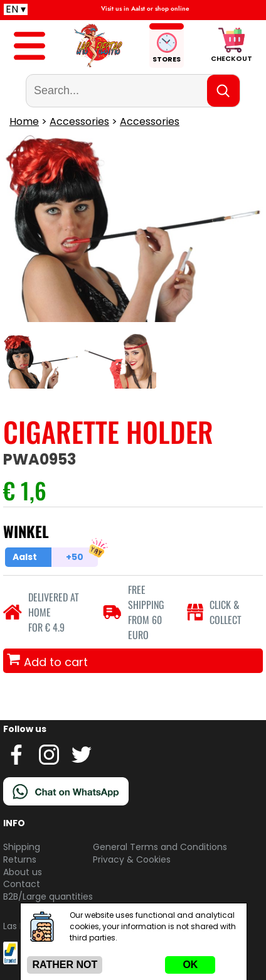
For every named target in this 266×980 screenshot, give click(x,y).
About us (23, 872)
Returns (20, 859)
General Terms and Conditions (160, 847)
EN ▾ (16, 9)
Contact (22, 884)
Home (24, 121)
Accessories (79, 121)
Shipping (22, 847)
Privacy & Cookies (132, 859)
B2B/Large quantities (48, 897)
